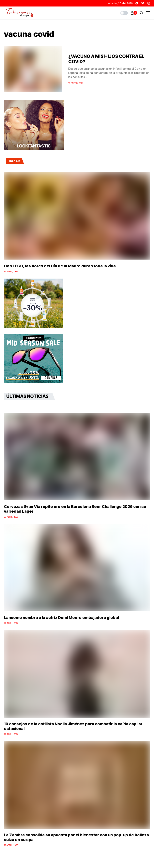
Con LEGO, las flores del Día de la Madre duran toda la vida (60, 266)
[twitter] (143, 3)
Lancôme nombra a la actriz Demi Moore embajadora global (61, 618)
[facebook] (137, 3)
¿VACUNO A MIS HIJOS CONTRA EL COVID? (106, 59)
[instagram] (149, 3)
